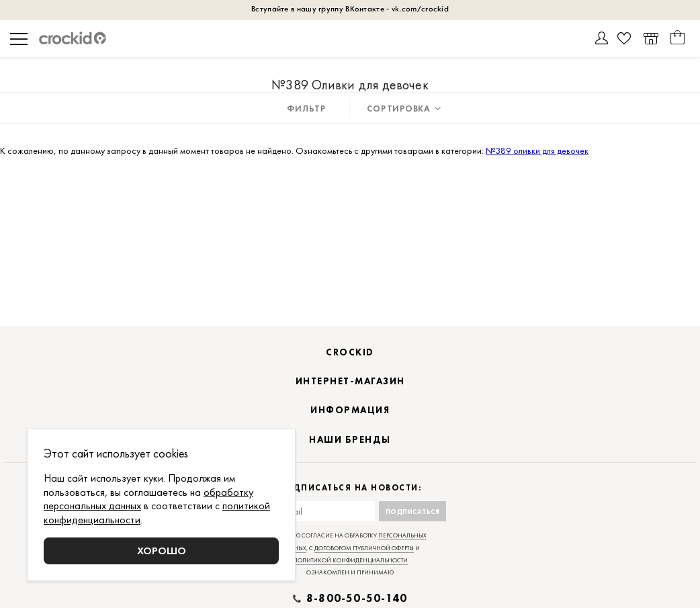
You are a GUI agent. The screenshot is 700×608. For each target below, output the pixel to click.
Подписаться (413, 512)
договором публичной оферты (364, 548)
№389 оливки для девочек (537, 150)
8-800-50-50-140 (357, 599)
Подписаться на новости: (350, 488)
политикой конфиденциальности (350, 560)
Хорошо (162, 551)
